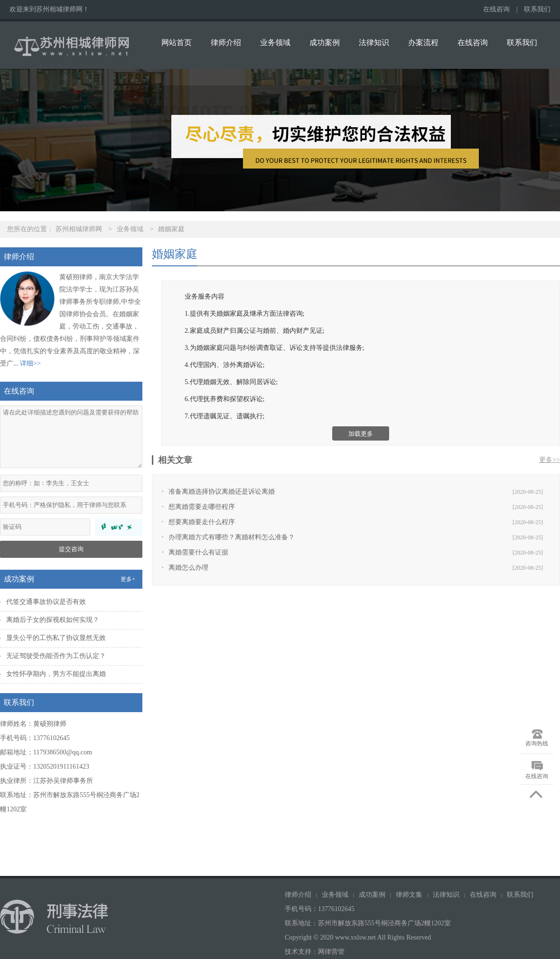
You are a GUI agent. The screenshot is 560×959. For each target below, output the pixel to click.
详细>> (30, 363)
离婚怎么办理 (188, 568)
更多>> (550, 460)
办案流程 (423, 42)
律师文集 (409, 895)
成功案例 (325, 42)
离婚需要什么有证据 (198, 552)
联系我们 (537, 9)
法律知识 (374, 42)
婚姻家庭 (171, 229)
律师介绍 (226, 42)
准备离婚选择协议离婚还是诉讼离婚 (222, 492)
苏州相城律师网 (79, 229)
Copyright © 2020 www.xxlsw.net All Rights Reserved (359, 937)
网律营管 (331, 952)
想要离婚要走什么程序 (202, 522)
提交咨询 (71, 549)
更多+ (128, 579)
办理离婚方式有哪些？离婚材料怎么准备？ (232, 537)
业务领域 (275, 42)
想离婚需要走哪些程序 (202, 507)
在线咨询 (496, 9)
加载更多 (361, 434)
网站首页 (177, 42)
